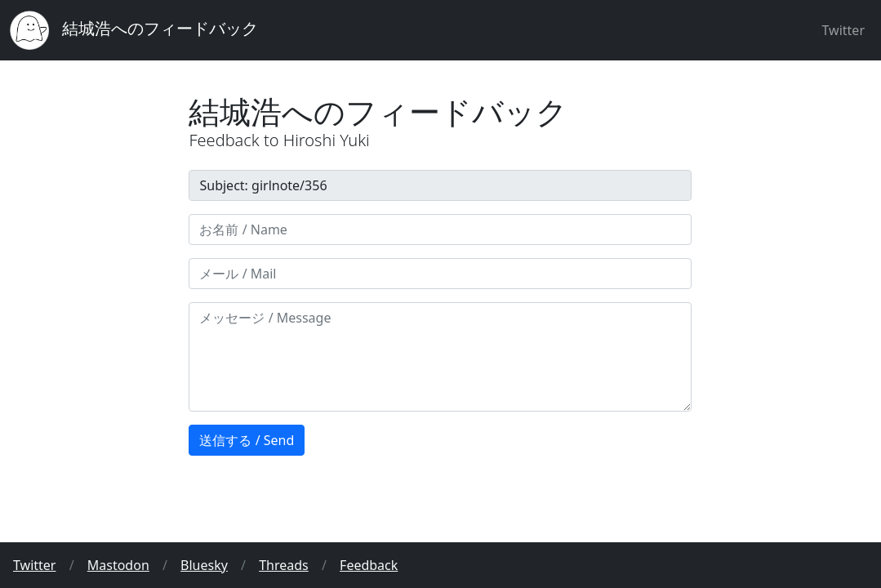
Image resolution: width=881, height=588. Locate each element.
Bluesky (204, 565)
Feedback (369, 565)
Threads (284, 565)
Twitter (843, 30)
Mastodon (118, 565)
